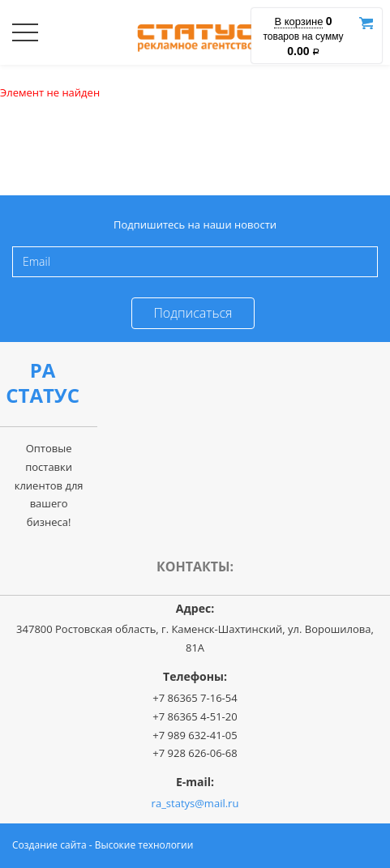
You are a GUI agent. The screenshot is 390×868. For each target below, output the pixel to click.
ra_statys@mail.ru (195, 803)
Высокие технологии (144, 845)
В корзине (298, 21)
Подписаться (193, 313)
